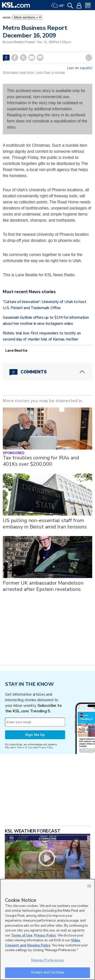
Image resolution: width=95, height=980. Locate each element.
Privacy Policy (45, 747)
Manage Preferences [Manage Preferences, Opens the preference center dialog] (48, 960)
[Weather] (58, 5)
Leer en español (80, 68)
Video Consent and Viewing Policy (43, 943)
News (7, 18)
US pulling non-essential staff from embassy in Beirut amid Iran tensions (45, 524)
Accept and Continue (48, 972)
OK (89, 886)
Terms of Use (25, 747)
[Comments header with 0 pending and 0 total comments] (48, 372)
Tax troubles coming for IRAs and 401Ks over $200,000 (41, 461)
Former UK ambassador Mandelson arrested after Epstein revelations (43, 586)
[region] (48, 929)
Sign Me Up (35, 735)
